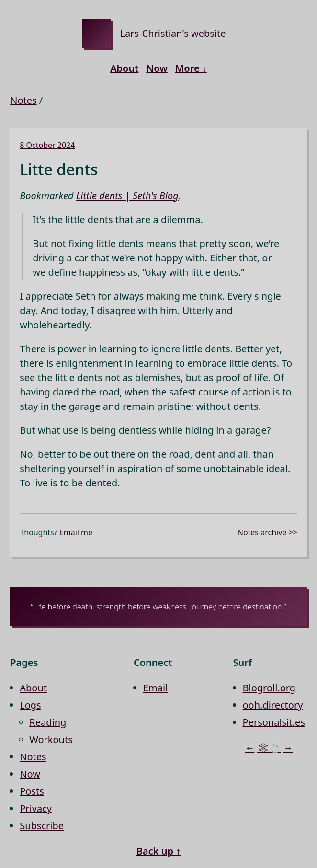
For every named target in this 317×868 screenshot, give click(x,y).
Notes (23, 100)
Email (155, 688)
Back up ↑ (158, 851)
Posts (32, 791)
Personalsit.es (274, 722)
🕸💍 (269, 748)
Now (157, 68)
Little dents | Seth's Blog (127, 196)
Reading (48, 722)
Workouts (51, 739)
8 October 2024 (47, 145)
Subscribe (42, 826)
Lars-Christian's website (173, 33)
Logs (30, 705)
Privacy (36, 808)
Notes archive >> (267, 532)
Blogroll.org (269, 688)
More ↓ (191, 68)
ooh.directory (273, 705)
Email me (76, 532)
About (124, 68)
